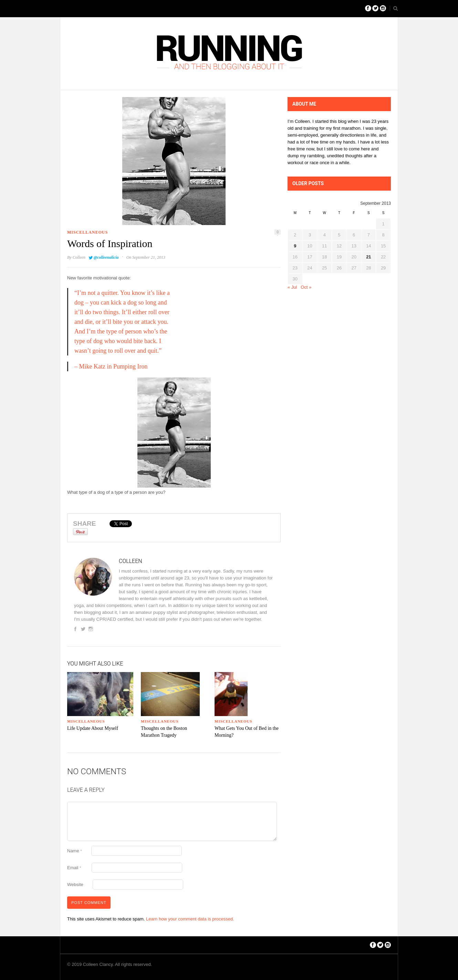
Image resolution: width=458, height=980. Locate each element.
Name (75, 851)
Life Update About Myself (93, 728)
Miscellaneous (87, 232)
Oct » (306, 287)
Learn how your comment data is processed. (190, 919)
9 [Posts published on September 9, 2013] (295, 246)
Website (75, 885)
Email (74, 868)
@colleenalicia (106, 257)
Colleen (79, 257)
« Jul (292, 287)
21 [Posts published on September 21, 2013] (368, 257)
